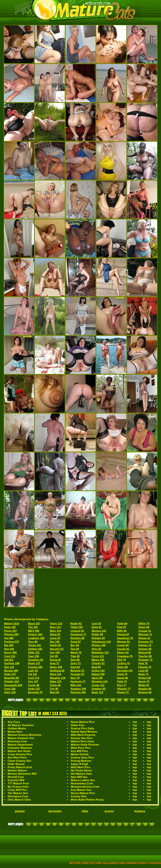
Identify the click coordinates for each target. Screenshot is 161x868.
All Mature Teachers (21, 725)
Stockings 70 (125, 638)
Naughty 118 (58, 678)
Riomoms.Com (17, 741)
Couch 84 (123, 645)
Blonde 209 (11, 671)
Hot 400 (9, 638)
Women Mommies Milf (22, 774)
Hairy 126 (10, 692)
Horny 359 (10, 653)
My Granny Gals (18, 787)
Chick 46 (55, 685)
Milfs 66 (122, 631)
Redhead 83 (57, 671)
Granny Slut (79, 796)
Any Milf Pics (79, 751)
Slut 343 (9, 649)
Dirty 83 (96, 649)
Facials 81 (123, 649)
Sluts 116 (56, 674)
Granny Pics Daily (83, 728)
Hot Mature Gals (81, 774)
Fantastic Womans (20, 748)
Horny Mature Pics (83, 793)
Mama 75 (76, 653)
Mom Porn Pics (81, 748)
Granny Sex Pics (82, 738)
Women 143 (99, 631)
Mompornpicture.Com (85, 787)
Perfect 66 (145, 678)
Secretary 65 (125, 671)
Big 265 (9, 645)
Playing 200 (11, 634)
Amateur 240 (78, 689)
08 (74, 700)
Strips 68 (144, 627)
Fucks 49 (34, 685)
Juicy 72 (76, 663)
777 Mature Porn (18, 783)
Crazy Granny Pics (20, 754)
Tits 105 (33, 627)
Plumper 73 (145, 660)
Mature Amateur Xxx (21, 738)
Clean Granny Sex (19, 761)
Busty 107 (34, 663)
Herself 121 (57, 649)
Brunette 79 (35, 692)
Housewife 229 (13, 685)
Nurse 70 (144, 682)
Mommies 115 (100, 653)
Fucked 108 (35, 667)
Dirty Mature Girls (19, 800)
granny (109, 811)
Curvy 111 (98, 656)
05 (55, 700)
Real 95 (96, 667)
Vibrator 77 (124, 689)
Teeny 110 (56, 624)
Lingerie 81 (77, 631)
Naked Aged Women (84, 732)
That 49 (75, 656)
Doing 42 (55, 660)
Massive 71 (145, 634)
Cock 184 (10, 689)
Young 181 (34, 645)
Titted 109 (76, 627)
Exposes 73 (145, 642)
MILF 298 (34, 631)
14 (113, 700)
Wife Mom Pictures (83, 735)
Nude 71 (143, 674)
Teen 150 (33, 656)
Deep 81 (97, 627)
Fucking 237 (12, 642)
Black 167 (34, 624)
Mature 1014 (12, 624)
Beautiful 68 (12, 678)
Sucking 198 (12, 663)
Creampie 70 (125, 656)
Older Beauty (16, 764)
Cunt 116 (10, 656)
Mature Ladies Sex (83, 780)
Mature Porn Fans (82, 741)
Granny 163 (35, 634)
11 (93, 700)
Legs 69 (143, 671)
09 (80, 700)
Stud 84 (75, 667)
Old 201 (9, 660)
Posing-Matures (81, 761)
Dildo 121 (34, 653)
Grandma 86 (35, 660)
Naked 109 (98, 674)
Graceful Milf (16, 780)
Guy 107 (33, 682)
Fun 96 (54, 689)
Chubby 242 (12, 682)
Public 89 (97, 634)
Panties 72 (145, 645)
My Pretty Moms (81, 771)
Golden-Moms (17, 728)
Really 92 (76, 624)
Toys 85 (33, 642)
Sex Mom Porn (17, 758)
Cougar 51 (145, 631)
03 (42, 700)
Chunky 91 (98, 663)
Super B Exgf (79, 764)
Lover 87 (55, 638)
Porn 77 (122, 685)
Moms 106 (98, 660)
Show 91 (55, 634)
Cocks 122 (98, 685)
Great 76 (122, 674)
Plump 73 (123, 692)
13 (106, 700)
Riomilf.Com (16, 777)
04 (48, 700)
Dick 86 (75, 660)
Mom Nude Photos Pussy (87, 800)
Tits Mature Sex (18, 793)
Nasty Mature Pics (83, 722)
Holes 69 (122, 667)
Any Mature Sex (81, 790)
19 (145, 700)
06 (61, 700)
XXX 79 (121, 660)
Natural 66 (145, 653)
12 (100, 700)
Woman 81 (123, 642)
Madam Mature (17, 771)
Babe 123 (56, 682)
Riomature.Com (18, 796)
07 (67, 700)
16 (126, 700)
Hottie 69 (55, 645)
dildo (85, 811)
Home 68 (122, 678)
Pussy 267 (11, 631)
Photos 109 (99, 645)
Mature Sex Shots (19, 751)
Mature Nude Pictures (85, 745)
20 (152, 700)
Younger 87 (77, 674)
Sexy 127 (55, 627)
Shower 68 (145, 649)
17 (132, 700)
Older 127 (10, 674)
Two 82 (75, 649)
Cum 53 (96, 624)
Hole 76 (143, 663)
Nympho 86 (77, 638)
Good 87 (76, 642)
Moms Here (15, 732)
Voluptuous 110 (101, 642)
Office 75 (144, 624)
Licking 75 (123, 663)
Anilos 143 (98, 671)
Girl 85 (54, 656)
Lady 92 (33, 671)
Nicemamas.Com (82, 783)
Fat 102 (32, 674)
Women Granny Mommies (24, 735)
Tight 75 (122, 682)
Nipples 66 (145, 689)
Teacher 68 (145, 656)
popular (20, 811)
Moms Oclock (80, 754)
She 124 (9, 667)
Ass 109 (55, 653)
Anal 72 (55, 663)
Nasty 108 (56, 667)
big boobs (55, 811)
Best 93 (55, 692)
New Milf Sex (79, 777)
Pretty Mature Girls (20, 767)
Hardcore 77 (78, 682)
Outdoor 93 (99, 689)
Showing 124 (100, 682)
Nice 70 (75, 678)
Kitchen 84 (98, 638)
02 (35, 700)
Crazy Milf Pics (17, 790)
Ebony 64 (123, 653)
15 (119, 700)
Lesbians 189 (36, 638)
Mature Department (20, 745)
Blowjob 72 (77, 671)
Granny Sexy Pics (82, 758)
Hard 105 (97, 678)
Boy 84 (75, 645)
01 (29, 700)
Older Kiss (78, 725)
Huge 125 (10, 627)
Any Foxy (14, 722)
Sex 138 (55, 642)
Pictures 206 (78, 692)
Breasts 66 (145, 692)
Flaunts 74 (145, 667)
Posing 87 (123, 634)
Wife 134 (76, 685)
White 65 (144, 685)
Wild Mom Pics (80, 767)
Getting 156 (35, 649)
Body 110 (97, 692)
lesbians (140, 811)
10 (87, 700)
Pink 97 (121, 627)
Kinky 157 (34, 689)
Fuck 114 (34, 678)
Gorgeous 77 (78, 634)
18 (139, 700)
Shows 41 (144, 638)
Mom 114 (55, 631)
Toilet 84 (122, 624)
